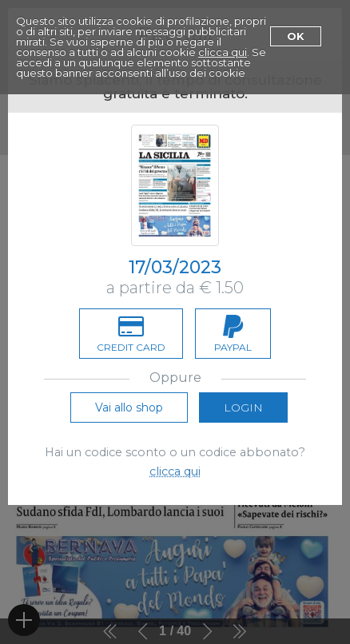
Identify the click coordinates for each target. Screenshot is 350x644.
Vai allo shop (129, 407)
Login (243, 407)
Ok (296, 36)
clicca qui (223, 52)
